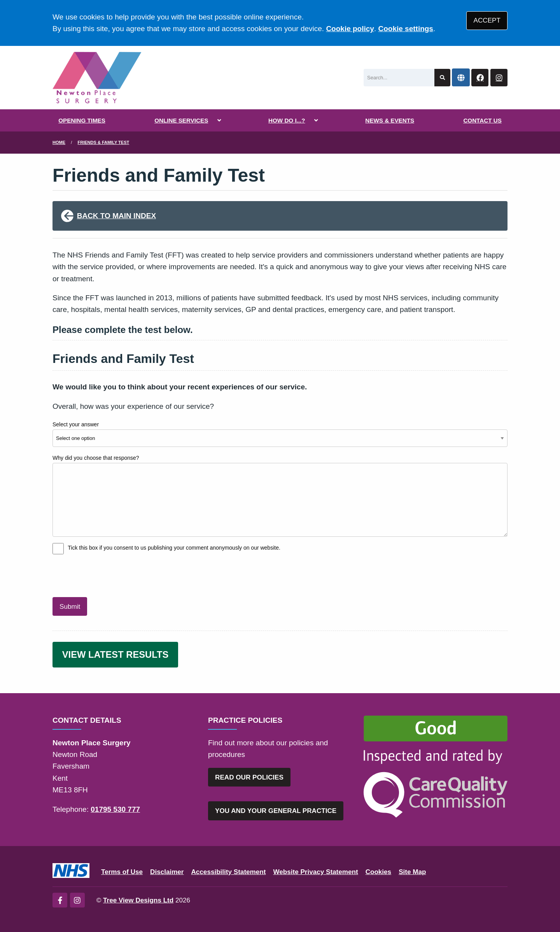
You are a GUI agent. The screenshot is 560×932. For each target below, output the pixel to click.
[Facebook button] (480, 78)
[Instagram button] (499, 78)
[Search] (399, 78)
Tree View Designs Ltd (138, 900)
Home (59, 142)
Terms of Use (122, 872)
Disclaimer (167, 872)
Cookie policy (350, 29)
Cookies (379, 872)
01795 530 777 (115, 809)
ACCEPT (487, 20)
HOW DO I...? (287, 120)
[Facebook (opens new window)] (60, 900)
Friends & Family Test (104, 142)
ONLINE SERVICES (181, 120)
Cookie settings (405, 29)
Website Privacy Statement (315, 872)
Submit (70, 607)
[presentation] (112, 575)
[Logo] (97, 78)
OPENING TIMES (82, 120)
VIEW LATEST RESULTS (115, 654)
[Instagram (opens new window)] (77, 900)
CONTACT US (482, 120)
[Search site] (442, 78)
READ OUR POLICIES (249, 777)
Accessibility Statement (229, 872)
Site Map (412, 872)
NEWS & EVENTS (390, 120)
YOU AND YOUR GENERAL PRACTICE (276, 811)
